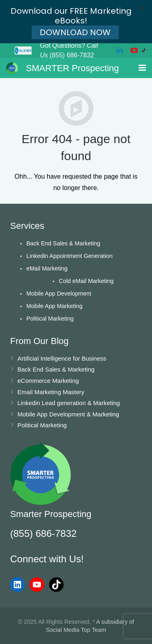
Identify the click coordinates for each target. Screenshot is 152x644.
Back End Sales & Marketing (63, 243)
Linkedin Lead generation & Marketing (69, 403)
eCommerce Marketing (48, 381)
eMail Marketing (47, 268)
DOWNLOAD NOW (75, 32)
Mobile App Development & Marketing (68, 414)
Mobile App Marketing (54, 306)
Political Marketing (50, 319)
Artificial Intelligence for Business (62, 358)
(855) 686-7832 (43, 533)
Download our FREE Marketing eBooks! (71, 16)
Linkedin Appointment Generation (70, 256)
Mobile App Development (59, 293)
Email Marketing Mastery (51, 392)
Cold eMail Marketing (86, 281)
